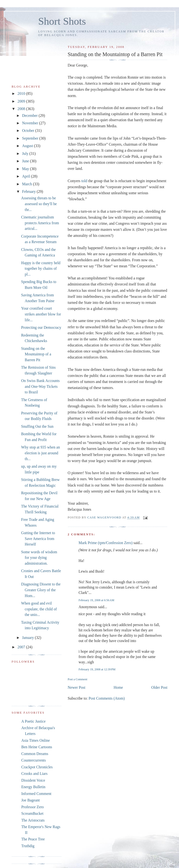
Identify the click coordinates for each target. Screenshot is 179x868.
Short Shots (62, 21)
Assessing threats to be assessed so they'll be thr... (39, 204)
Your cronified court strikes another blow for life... (41, 314)
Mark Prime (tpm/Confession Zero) (106, 543)
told (84, 181)
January (28, 638)
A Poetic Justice (33, 721)
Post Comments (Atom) (107, 698)
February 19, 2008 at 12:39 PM (97, 669)
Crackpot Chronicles (37, 767)
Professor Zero (33, 807)
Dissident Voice (33, 780)
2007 (22, 647)
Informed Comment (36, 794)
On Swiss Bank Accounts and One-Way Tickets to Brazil (40, 386)
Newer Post (77, 687)
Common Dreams (35, 754)
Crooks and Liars (34, 774)
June (26, 161)
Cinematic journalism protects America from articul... (40, 223)
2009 (22, 101)
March (27, 184)
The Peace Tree (33, 839)
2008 (22, 109)
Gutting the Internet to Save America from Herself (38, 539)
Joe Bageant (30, 800)
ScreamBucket (32, 813)
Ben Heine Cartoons (37, 747)
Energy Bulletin (33, 787)
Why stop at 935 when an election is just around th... (40, 453)
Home (118, 687)
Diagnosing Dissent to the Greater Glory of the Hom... (41, 590)
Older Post (159, 687)
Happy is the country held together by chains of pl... (41, 269)
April (26, 176)
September (31, 138)
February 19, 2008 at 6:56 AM (97, 600)
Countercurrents (34, 760)
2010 (22, 94)
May (26, 169)
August (28, 146)
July (26, 153)
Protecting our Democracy (41, 327)
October (29, 131)
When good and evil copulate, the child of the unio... (39, 609)
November (30, 123)
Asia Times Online (36, 740)
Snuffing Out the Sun (37, 426)
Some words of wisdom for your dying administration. (39, 558)
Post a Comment (78, 679)
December (30, 116)
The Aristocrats (33, 820)
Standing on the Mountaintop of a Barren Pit (36, 354)
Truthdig (28, 846)
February (29, 191)
